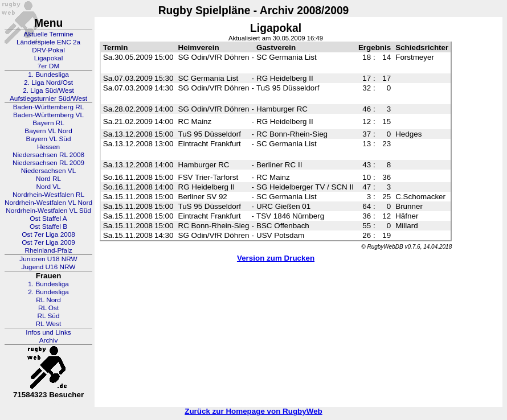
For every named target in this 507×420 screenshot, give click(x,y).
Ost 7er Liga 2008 (48, 234)
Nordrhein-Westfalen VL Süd (48, 211)
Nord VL (48, 187)
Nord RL (48, 179)
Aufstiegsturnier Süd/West (48, 98)
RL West (49, 324)
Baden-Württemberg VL (48, 115)
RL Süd (49, 316)
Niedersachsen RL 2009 (48, 163)
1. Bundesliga (48, 75)
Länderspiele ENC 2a (48, 42)
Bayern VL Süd (49, 139)
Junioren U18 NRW (48, 259)
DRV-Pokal (48, 50)
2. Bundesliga (48, 292)
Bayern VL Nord (48, 131)
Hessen (48, 147)
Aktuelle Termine (49, 34)
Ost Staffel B (48, 227)
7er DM (49, 66)
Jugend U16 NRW (49, 267)
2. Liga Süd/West (48, 90)
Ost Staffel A (48, 219)
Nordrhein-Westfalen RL (48, 195)
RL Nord (48, 300)
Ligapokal (49, 58)
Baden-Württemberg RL (49, 107)
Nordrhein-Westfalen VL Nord (48, 203)
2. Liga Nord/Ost (48, 83)
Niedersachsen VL (48, 171)
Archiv (49, 340)
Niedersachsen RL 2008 (48, 155)
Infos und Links (48, 332)
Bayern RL (48, 123)
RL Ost (48, 308)
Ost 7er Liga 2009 (48, 242)
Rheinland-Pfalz (48, 250)
